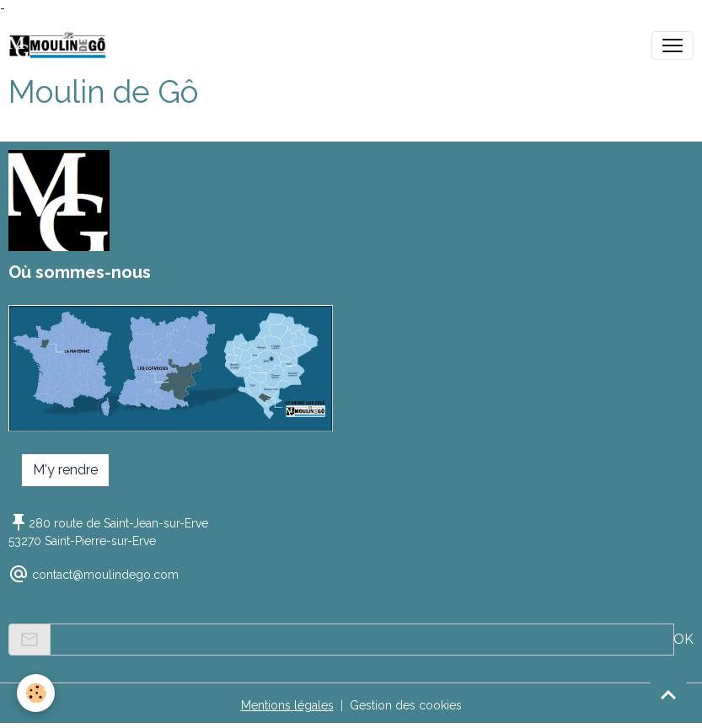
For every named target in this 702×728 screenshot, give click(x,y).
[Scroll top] (668, 694)
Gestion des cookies (406, 705)
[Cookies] (36, 693)
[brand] (61, 45)
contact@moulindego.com (105, 575)
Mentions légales (287, 705)
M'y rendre (65, 470)
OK (683, 639)
